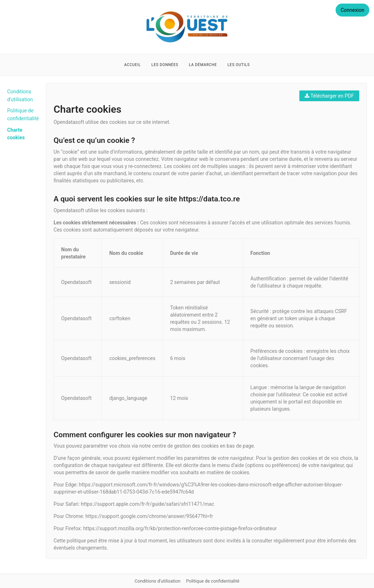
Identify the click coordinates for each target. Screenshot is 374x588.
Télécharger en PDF (329, 96)
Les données (165, 65)
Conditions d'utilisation (158, 581)
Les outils (239, 65)
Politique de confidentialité (213, 581)
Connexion (352, 10)
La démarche (203, 65)
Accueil (132, 65)
